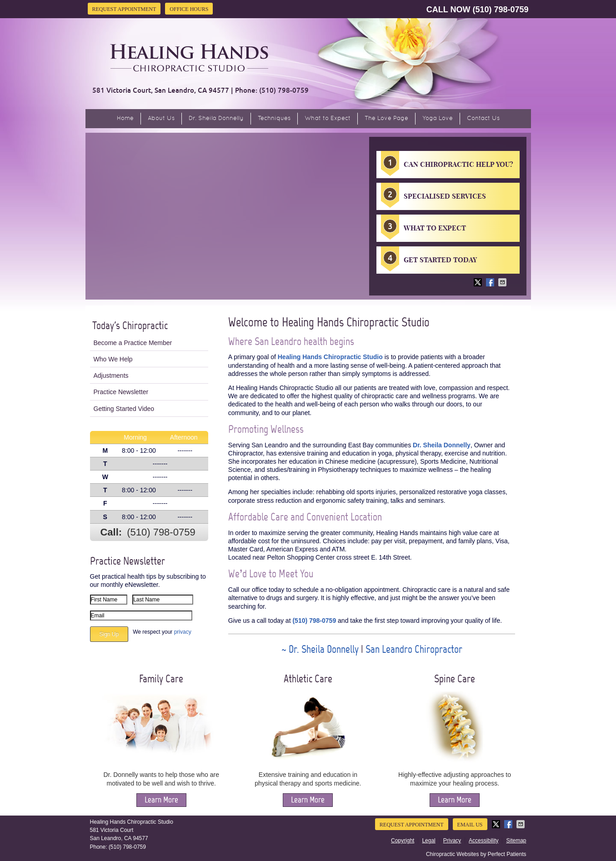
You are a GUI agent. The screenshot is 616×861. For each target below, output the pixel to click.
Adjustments (111, 375)
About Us (161, 119)
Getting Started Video (124, 409)
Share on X (479, 282)
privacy (183, 632)
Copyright (403, 841)
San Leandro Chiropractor (414, 649)
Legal (428, 841)
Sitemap (516, 841)
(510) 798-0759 (500, 10)
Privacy (452, 841)
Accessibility (483, 841)
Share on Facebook (491, 282)
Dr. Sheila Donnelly (216, 119)
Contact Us (483, 119)
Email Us (470, 825)
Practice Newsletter (121, 392)
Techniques (274, 119)
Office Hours (189, 9)
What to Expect (328, 119)
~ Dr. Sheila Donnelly (321, 649)
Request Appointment (124, 9)
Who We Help (113, 359)
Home (125, 119)
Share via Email (503, 282)
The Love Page (386, 119)
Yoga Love (438, 119)
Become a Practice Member (133, 343)
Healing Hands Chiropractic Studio (330, 357)
